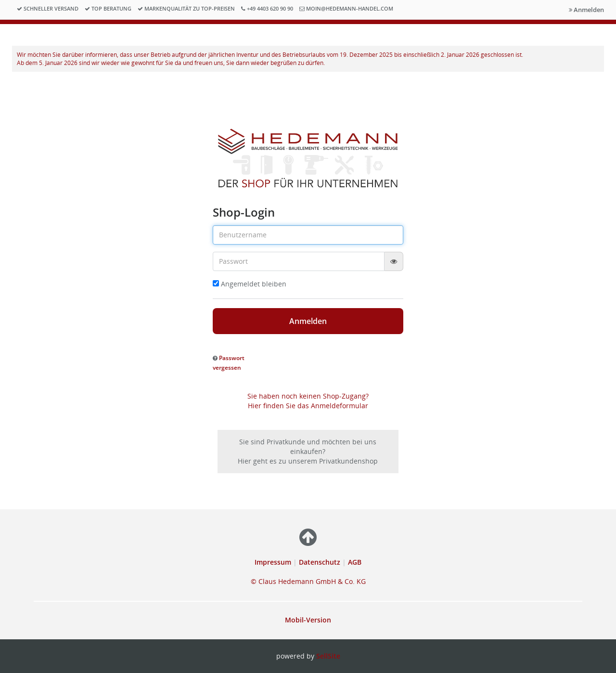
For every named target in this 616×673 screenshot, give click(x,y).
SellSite (328, 656)
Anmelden (586, 10)
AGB (355, 562)
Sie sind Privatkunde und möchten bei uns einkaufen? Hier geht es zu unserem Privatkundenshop (308, 451)
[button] (229, 362)
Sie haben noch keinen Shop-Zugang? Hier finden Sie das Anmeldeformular (308, 401)
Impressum (274, 562)
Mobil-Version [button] (308, 620)
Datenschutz (320, 562)
